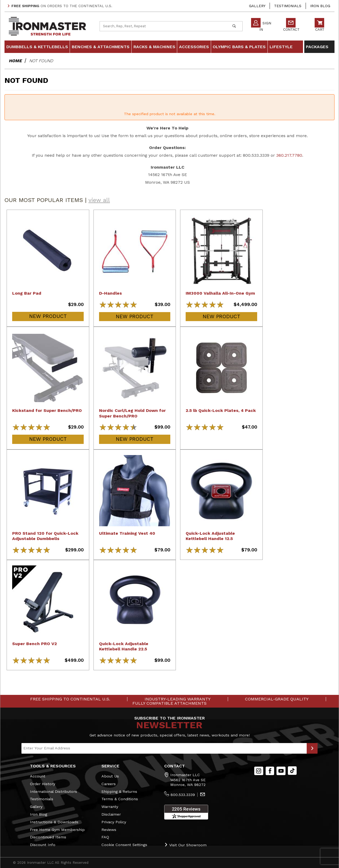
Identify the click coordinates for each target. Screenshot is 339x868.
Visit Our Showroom (185, 845)
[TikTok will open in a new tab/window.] (292, 771)
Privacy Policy (114, 822)
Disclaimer (111, 814)
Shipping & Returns (119, 791)
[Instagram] (259, 771)
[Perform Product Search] (234, 26)
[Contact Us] (203, 795)
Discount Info (43, 845)
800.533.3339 (183, 795)
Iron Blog (320, 6)
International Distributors (53, 791)
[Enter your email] (164, 748)
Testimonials (288, 6)
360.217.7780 (289, 155)
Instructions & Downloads (54, 822)
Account (38, 776)
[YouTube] (281, 771)
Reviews (109, 830)
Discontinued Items (48, 837)
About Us (110, 776)
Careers (109, 784)
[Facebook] (270, 771)
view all (99, 200)
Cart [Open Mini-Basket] (320, 26)
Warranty (110, 807)
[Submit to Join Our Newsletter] (312, 748)
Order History (43, 784)
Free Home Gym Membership (57, 830)
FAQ (105, 837)
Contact (291, 26)
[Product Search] (163, 26)
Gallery (257, 6)
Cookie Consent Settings (124, 845)
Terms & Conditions (120, 799)
